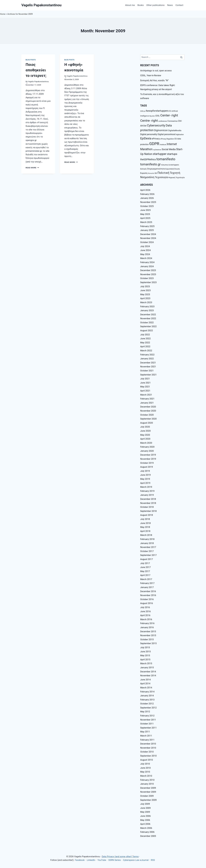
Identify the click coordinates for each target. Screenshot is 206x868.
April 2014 (145, 683)
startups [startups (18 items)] (172, 154)
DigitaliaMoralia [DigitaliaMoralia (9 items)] (175, 130)
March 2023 (146, 302)
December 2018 (148, 499)
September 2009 (148, 800)
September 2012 (148, 708)
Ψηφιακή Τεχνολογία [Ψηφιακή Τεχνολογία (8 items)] (177, 177)
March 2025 (146, 222)
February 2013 (147, 700)
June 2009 (145, 808)
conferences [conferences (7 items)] (163, 121)
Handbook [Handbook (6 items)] (163, 145)
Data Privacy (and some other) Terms (120, 856)
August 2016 (146, 603)
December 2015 (148, 631)
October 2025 (147, 206)
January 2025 (147, 230)
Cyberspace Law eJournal (136, 860)
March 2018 (146, 535)
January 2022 (147, 359)
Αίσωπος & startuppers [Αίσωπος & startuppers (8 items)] (170, 165)
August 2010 (146, 760)
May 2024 (145, 254)
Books (141, 5)
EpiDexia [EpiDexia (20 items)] (146, 138)
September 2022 (148, 326)
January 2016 (147, 627)
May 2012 (145, 712)
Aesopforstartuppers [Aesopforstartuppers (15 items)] (157, 111)
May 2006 (145, 820)
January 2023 (147, 310)
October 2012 (147, 704)
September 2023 (148, 282)
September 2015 (148, 643)
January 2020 (147, 451)
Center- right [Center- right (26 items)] (169, 115)
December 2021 (148, 363)
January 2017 (147, 587)
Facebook (80, 860)
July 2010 (145, 764)
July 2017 (145, 563)
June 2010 (145, 768)
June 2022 (145, 338)
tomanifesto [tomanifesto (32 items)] (166, 159)
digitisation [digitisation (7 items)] (180, 135)
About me (130, 5)
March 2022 (146, 351)
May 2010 (145, 772)
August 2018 (146, 515)
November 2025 (148, 202)
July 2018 (145, 519)
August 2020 (146, 423)
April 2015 (145, 659)
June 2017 (145, 567)
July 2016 (145, 607)
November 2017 (148, 547)
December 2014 (148, 672)
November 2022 (148, 318)
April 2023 (145, 298)
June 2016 (145, 611)
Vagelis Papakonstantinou (38, 81)
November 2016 (148, 595)
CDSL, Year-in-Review (151, 75)
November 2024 (148, 238)
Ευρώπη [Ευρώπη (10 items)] (144, 173)
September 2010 (148, 756)
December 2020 (148, 407)
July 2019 (145, 471)
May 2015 (145, 655)
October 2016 (147, 599)
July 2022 (145, 335)
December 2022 (148, 314)
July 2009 (145, 804)
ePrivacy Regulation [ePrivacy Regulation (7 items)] (167, 139)
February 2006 (147, 832)
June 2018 (145, 523)
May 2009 (145, 812)
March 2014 (146, 688)
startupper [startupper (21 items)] (160, 154)
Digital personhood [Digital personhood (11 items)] (167, 134)
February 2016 (147, 623)
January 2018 (147, 543)
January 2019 (147, 495)
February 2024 (147, 262)
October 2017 (147, 551)
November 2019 (148, 459)
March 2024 (146, 258)
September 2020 (148, 419)
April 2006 (145, 824)
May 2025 (145, 214)
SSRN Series (115, 860)
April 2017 (145, 575)
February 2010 (147, 780)
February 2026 (147, 194)
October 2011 (147, 724)
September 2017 (148, 555)
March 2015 (146, 663)
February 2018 (147, 539)
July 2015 (145, 647)
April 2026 (145, 190)
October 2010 (147, 752)
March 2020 (146, 443)
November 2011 (148, 720)
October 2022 (147, 322)
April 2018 (145, 531)
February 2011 (147, 740)
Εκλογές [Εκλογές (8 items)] (143, 169)
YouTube (102, 860)
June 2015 (145, 651)
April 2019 (145, 483)
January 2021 (147, 403)
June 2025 (145, 210)
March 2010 (146, 776)
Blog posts (31, 60)
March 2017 (146, 579)
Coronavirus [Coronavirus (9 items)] (172, 121)
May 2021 (145, 387)
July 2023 (145, 286)
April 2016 (145, 615)
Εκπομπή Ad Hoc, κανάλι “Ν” (154, 80)
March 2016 (146, 619)
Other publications (155, 5)
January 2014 (147, 696)
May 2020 (145, 435)
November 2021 (148, 367)
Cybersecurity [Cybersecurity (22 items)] (156, 125)
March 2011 (146, 736)
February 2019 (147, 491)
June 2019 (145, 475)
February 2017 (147, 583)
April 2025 (145, 218)
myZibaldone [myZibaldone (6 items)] (157, 150)
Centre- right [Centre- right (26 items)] (149, 121)
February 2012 (147, 716)
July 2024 (145, 246)
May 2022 (145, 343)
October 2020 (147, 415)
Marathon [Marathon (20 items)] (146, 149)
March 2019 (146, 487)
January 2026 (147, 198)
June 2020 (145, 431)
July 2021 (145, 379)
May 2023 (145, 294)
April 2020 (145, 439)
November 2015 (148, 635)
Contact (179, 5)
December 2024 (148, 234)
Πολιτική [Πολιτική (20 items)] (163, 173)
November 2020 (148, 411)
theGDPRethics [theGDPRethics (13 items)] (148, 159)
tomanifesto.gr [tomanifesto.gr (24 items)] (150, 164)
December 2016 (148, 591)
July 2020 (145, 427)
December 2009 (148, 788)
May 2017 (145, 571)
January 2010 (147, 784)
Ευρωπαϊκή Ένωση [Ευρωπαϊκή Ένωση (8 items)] (172, 169)
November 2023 (148, 274)
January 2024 (147, 266)
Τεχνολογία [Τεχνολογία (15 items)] (161, 177)
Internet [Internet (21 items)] (172, 144)
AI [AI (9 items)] (170, 111)
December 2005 (148, 836)
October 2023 (147, 278)
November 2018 (148, 503)
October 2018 (147, 507)
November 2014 (148, 675)
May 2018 (145, 527)
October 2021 (147, 371)
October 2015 (147, 639)
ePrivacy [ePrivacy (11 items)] (156, 139)
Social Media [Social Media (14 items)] (169, 149)
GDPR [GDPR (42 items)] (154, 144)
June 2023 (145, 290)
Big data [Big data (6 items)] (152, 116)
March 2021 (146, 395)
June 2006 (145, 816)
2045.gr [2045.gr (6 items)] (143, 111)
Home (3, 14)
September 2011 (148, 728)
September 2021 (148, 375)
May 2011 (145, 732)
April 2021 (145, 391)
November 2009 (148, 792)
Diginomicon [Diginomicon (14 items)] (161, 130)
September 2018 (148, 511)
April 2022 (145, 346)
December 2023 (148, 270)
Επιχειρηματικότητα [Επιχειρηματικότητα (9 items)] (156, 169)
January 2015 (147, 667)
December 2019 (148, 455)
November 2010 (148, 748)
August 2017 (146, 559)
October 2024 (147, 242)
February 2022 (147, 355)
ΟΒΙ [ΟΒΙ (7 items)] (156, 173)
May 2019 (145, 479)
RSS (153, 860)
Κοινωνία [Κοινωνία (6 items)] (151, 173)
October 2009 (147, 796)
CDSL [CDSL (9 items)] (157, 116)
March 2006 (146, 828)
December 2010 (148, 744)
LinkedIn (91, 860)
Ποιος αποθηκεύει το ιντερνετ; (36, 70)
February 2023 (147, 306)
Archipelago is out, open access (156, 71)
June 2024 (145, 250)
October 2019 (147, 463)
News (170, 5)
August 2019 (146, 467)
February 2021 (147, 399)
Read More (32, 168)
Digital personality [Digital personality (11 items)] (149, 134)
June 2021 (145, 383)
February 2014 (147, 692)
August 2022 (146, 330)
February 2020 (147, 447)
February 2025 (147, 226)
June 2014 (145, 680)
